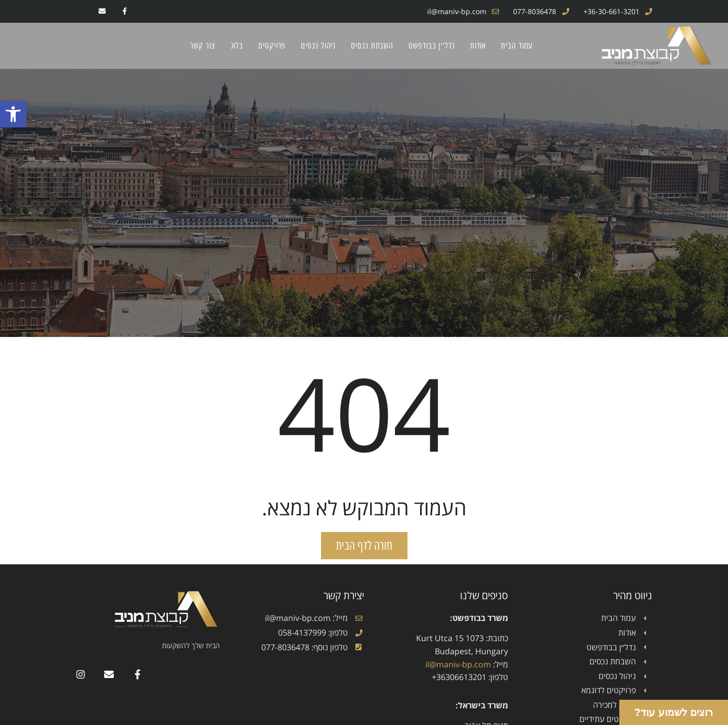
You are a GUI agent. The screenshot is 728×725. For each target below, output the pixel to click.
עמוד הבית (517, 45)
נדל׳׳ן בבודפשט (432, 45)
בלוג (237, 45)
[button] (13, 114)
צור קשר (202, 45)
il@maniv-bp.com (458, 664)
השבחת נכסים (372, 45)
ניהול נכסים (318, 45)
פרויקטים (272, 45)
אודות (478, 45)
